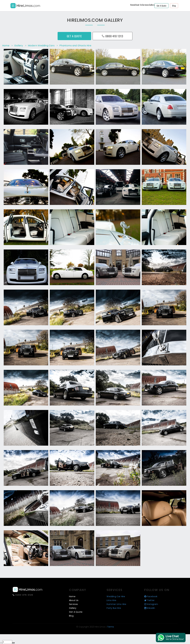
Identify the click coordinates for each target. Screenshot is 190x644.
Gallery (152, 5)
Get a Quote (161, 6)
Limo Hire (111, 600)
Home (132, 5)
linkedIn (150, 608)
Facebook (151, 596)
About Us (138, 5)
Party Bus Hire (114, 608)
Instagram (151, 604)
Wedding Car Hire (116, 596)
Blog (174, 6)
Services (145, 5)
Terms (111, 627)
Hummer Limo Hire (116, 604)
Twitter (149, 600)
